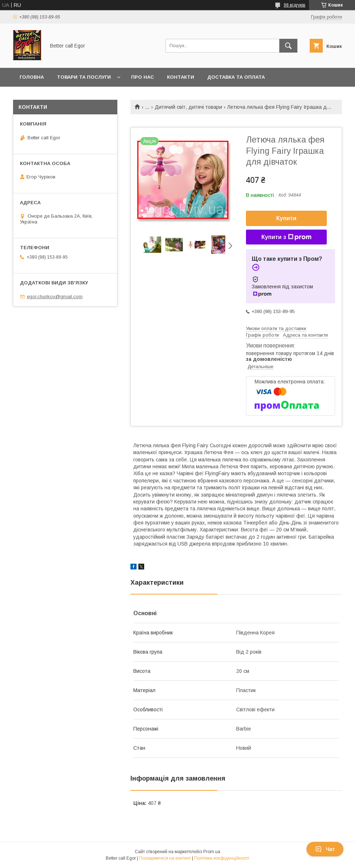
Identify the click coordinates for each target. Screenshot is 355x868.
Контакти (181, 77)
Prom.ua (212, 852)
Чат (325, 849)
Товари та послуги (84, 77)
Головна (32, 77)
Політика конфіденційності (222, 858)
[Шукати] (288, 46)
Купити (287, 218)
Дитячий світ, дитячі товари (188, 107)
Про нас (143, 77)
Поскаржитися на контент (165, 858)
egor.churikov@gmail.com (55, 297)
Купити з (286, 237)
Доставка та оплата (236, 77)
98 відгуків (295, 5)
